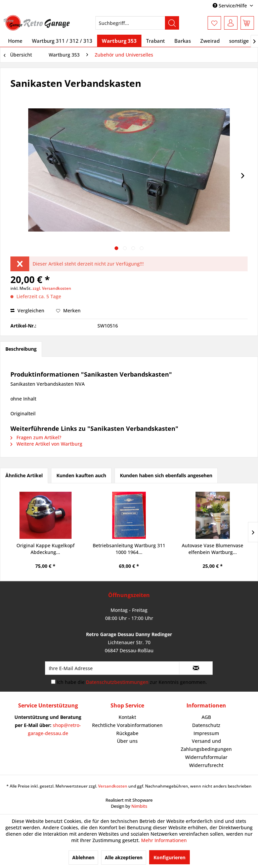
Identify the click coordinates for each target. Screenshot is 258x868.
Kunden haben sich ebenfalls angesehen (166, 475)
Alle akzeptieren (124, 857)
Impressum (206, 733)
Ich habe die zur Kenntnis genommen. (132, 682)
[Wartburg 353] (119, 41)
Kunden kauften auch (81, 475)
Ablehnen (83, 857)
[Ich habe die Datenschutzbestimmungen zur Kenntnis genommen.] (53, 682)
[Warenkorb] (247, 23)
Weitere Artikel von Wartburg (46, 444)
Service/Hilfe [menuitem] (230, 6)
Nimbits (139, 806)
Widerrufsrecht (206, 765)
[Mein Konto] (231, 23)
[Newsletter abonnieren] (196, 668)
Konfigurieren (169, 857)
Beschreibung (21, 349)
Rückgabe (127, 733)
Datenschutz (206, 725)
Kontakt (127, 717)
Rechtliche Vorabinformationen (127, 725)
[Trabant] (156, 41)
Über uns (127, 741)
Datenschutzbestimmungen (117, 682)
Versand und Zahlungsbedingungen (206, 745)
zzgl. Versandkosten (52, 288)
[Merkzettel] (214, 23)
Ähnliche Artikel (24, 475)
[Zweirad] (210, 41)
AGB (206, 717)
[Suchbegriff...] (137, 23)
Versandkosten (113, 786)
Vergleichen (27, 310)
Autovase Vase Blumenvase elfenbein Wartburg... (212, 549)
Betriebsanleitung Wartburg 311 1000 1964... (129, 549)
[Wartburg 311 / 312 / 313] (62, 41)
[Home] (15, 41)
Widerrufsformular (206, 757)
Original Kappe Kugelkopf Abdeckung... (46, 549)
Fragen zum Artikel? (36, 437)
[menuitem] (137, 23)
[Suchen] (172, 23)
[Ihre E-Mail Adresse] (112, 668)
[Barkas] (183, 41)
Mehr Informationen (164, 840)
